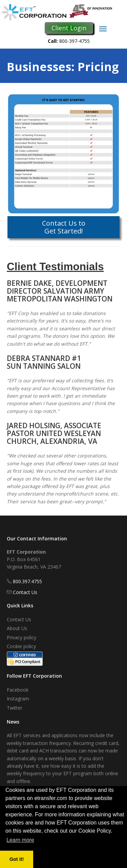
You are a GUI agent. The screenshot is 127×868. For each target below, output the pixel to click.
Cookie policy (21, 646)
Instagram (18, 699)
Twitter (15, 708)
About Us (17, 628)
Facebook (18, 690)
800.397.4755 (27, 581)
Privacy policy (22, 637)
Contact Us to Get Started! (64, 227)
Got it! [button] (17, 859)
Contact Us (25, 592)
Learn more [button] (20, 840)
